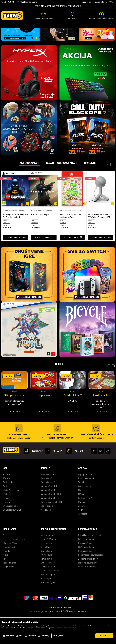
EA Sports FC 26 (10, 534)
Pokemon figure (48, 603)
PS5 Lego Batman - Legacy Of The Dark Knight (15, 244)
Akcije (90, 191)
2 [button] (37, 66)
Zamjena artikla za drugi (89, 587)
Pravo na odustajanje (88, 591)
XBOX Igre (7, 522)
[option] (58, 6)
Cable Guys (46, 575)
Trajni (21, 636)
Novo (5, 587)
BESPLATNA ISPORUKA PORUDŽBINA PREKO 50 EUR (58, 6)
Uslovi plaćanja (85, 571)
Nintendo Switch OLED (51, 522)
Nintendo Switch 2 (49, 514)
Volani (81, 538)
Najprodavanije (62, 191)
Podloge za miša (86, 526)
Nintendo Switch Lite (50, 526)
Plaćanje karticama (87, 575)
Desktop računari (86, 507)
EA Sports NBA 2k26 (12, 538)
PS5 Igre (7, 503)
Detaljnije (15, 440)
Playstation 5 (46, 507)
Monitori (82, 518)
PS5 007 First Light (40, 243)
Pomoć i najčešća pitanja (14, 567)
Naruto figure (46, 587)
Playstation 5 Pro (48, 503)
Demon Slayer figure (50, 599)
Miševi (81, 522)
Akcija (5, 583)
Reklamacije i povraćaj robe (91, 583)
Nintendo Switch (48, 518)
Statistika (32, 636)
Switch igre (8, 514)
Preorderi (7, 579)
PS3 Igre (7, 530)
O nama (6, 563)
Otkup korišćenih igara (13, 571)
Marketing (45, 636)
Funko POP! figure (48, 567)
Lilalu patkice (46, 571)
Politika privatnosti (87, 567)
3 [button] (41, 66)
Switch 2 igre (9, 511)
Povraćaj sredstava (87, 595)
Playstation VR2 (48, 511)
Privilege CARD (9, 575)
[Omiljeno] (111, 2)
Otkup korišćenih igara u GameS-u (15, 423)
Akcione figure (47, 563)
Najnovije (30, 191)
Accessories (84, 542)
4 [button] (45, 66)
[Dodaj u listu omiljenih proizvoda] (27, 232)
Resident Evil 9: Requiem (73, 423)
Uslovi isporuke (85, 579)
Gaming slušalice (86, 514)
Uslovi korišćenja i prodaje (90, 563)
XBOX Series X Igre (11, 518)
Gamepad (83, 530)
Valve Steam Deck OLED (52, 530)
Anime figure (46, 583)
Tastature (83, 511)
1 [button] (33, 66)
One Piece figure (48, 591)
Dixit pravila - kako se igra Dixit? (102, 423)
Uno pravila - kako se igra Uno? (44, 423)
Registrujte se (100, 2)
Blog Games (8, 595)
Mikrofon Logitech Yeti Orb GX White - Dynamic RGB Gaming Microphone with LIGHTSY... (100, 244)
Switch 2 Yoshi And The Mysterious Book (70, 244)
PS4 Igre (7, 507)
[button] (58, 24)
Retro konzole (47, 534)
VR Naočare (46, 538)
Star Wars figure (48, 611)
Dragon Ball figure (49, 595)
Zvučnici (82, 534)
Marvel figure (46, 607)
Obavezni (10, 636)
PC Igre (6, 526)
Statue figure (46, 579)
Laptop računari (85, 503)
